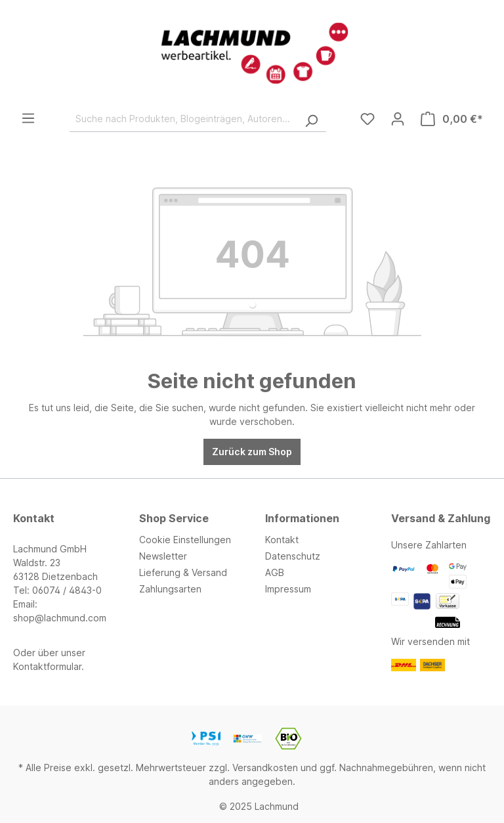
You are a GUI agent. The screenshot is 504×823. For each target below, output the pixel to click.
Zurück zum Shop (252, 452)
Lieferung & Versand (183, 572)
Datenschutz (293, 556)
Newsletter (163, 556)
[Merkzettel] (367, 119)
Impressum (288, 589)
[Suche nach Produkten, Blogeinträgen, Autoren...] (183, 119)
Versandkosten (265, 767)
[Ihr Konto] (398, 119)
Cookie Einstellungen (185, 540)
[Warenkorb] (452, 119)
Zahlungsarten (170, 589)
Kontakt (282, 540)
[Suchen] (311, 119)
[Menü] (28, 118)
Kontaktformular (47, 666)
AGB (275, 572)
